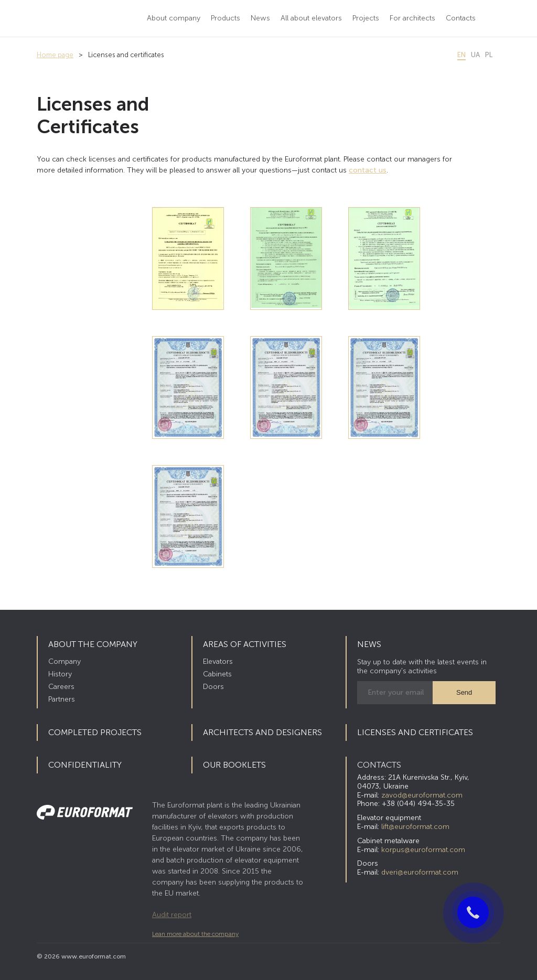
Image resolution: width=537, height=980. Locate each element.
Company (65, 661)
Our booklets (234, 765)
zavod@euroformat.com (422, 795)
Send (464, 692)
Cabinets (217, 674)
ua (475, 55)
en (461, 55)
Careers (61, 687)
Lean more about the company (195, 934)
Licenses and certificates (415, 732)
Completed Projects (95, 732)
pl (489, 55)
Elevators (218, 661)
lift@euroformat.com (415, 827)
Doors (213, 687)
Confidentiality (85, 765)
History (60, 674)
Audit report (172, 915)
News (369, 644)
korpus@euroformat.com (423, 850)
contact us (368, 170)
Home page (55, 55)
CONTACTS (379, 765)
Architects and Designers (262, 732)
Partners (62, 699)
